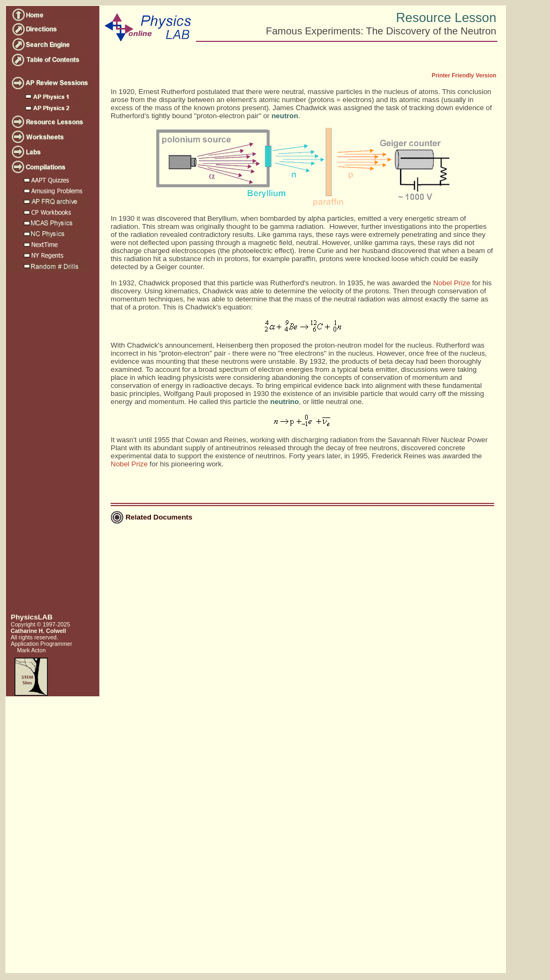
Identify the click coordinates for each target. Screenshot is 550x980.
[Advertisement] (52, 446)
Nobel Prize (451, 283)
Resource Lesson (446, 17)
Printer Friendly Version (464, 75)
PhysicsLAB (32, 617)
